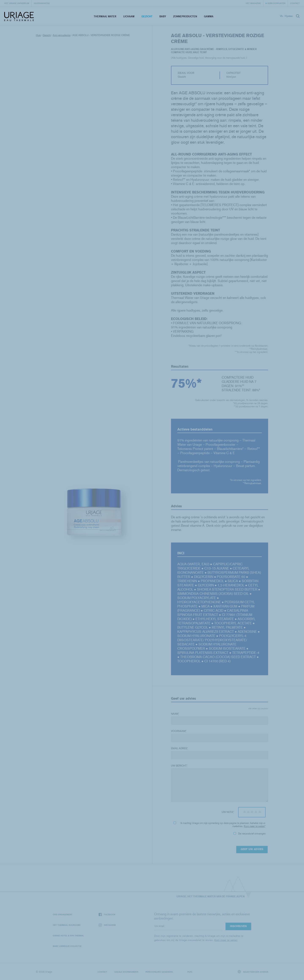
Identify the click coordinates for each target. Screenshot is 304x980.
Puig (190, 972)
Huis (38, 35)
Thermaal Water (105, 16)
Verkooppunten (276, 3)
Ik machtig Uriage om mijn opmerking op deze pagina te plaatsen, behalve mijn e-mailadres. (220, 825)
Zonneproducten (185, 16)
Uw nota (228, 812)
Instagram (107, 925)
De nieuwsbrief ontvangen (250, 834)
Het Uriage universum (17, 3)
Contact (295, 3)
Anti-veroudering (62, 35)
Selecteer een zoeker (253, 972)
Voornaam (179, 731)
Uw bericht (179, 766)
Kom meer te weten (254, 826)
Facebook (107, 915)
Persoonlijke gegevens (159, 972)
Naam (175, 714)
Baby (163, 16)
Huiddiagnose (42, 3)
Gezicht (147, 16)
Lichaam (129, 16)
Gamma (209, 16)
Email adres (179, 748)
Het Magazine (253, 3)
